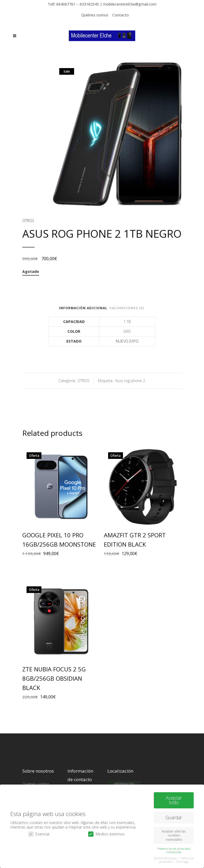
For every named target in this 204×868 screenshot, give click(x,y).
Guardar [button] (174, 816)
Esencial (39, 832)
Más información (124, 782)
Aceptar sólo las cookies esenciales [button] (174, 834)
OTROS (28, 221)
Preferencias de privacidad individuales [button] (174, 849)
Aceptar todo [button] (174, 798)
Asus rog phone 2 (130, 381)
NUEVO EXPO (127, 341)
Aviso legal (182, 860)
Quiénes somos (95, 15)
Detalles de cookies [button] (166, 856)
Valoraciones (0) (127, 308)
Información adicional (83, 308)
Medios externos (106, 832)
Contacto (121, 15)
